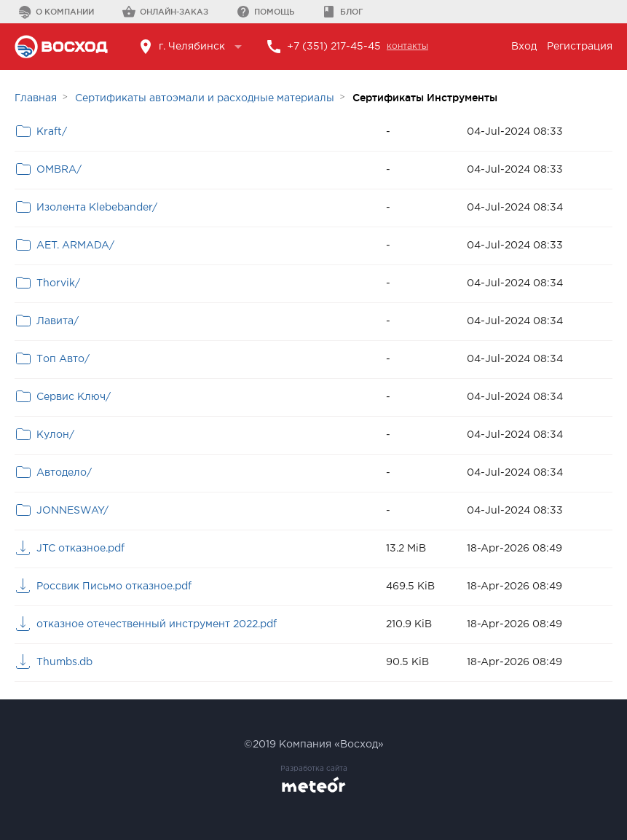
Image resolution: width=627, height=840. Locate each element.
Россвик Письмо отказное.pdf (114, 586)
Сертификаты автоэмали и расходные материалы (205, 98)
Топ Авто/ (63, 359)
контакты (407, 46)
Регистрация (580, 47)
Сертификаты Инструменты (425, 98)
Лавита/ (58, 321)
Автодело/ (64, 473)
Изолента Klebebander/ (97, 208)
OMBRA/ (59, 170)
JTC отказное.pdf (80, 549)
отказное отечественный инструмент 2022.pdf (157, 624)
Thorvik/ (58, 283)
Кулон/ (55, 435)
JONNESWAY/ (72, 511)
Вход (524, 47)
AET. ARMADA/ (75, 246)
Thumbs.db (64, 662)
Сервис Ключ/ (74, 397)
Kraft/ (52, 132)
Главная (36, 98)
